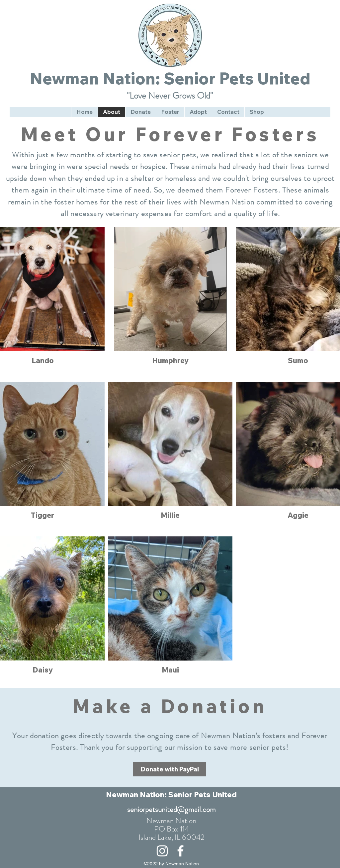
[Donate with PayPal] (170, 769)
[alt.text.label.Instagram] (162, 851)
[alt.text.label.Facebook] (180, 851)
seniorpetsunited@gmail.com (171, 809)
